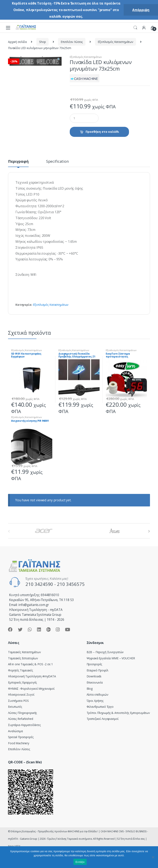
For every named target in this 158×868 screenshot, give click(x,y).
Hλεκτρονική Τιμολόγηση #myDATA (32, 676)
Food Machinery (19, 743)
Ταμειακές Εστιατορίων (23, 658)
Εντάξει (80, 862)
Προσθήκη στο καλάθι (102, 132)
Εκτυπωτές (15, 707)
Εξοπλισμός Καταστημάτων (116, 42)
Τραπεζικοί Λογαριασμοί (103, 719)
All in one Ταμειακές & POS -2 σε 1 (30, 664)
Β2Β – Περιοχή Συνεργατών (105, 652)
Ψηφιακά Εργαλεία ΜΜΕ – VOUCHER (111, 658)
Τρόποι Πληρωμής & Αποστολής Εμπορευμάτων (118, 713)
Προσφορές (94, 664)
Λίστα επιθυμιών (98, 695)
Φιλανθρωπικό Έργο (100, 707)
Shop (42, 42)
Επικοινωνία (95, 682)
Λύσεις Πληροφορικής (22, 713)
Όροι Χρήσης (95, 701)
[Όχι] (153, 857)
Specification (57, 162)
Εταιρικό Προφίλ (98, 670)
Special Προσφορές (21, 737)
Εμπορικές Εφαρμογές (22, 682)
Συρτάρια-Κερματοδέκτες (24, 725)
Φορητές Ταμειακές (20, 670)
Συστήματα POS (18, 701)
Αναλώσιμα (15, 731)
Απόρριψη (141, 10)
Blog (90, 689)
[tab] (18, 163)
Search (135, 28)
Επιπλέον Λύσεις (72, 42)
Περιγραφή (18, 162)
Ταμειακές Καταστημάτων (24, 652)
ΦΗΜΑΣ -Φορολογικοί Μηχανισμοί (31, 689)
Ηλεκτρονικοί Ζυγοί (21, 695)
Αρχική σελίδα (17, 42)
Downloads (94, 676)
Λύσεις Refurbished (20, 719)
